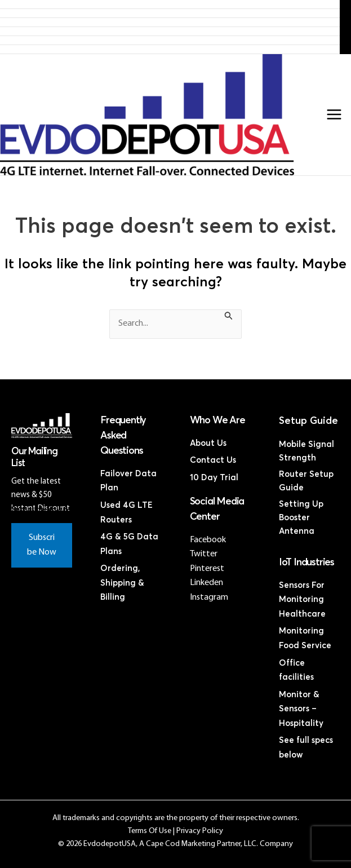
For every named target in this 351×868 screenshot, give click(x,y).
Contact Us (170, 49)
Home (170, 4)
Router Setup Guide (306, 481)
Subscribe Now (42, 545)
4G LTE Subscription (170, 22)
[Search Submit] (229, 318)
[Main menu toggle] (334, 114)
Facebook (208, 540)
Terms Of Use (150, 831)
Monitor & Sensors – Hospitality (301, 709)
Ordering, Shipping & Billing (122, 583)
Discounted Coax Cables (170, 40)
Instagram (209, 597)
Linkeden (206, 583)
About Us (208, 443)
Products (170, 13)
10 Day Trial (214, 478)
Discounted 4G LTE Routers (170, 31)
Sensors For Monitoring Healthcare (302, 600)
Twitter (204, 554)
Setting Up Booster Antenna (301, 518)
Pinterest (207, 569)
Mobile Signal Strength (306, 451)
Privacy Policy (200, 831)
